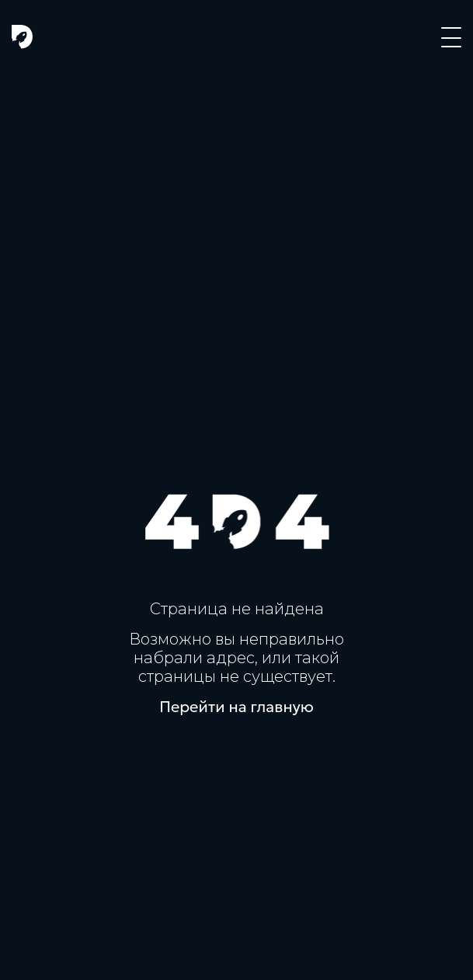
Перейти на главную (237, 707)
